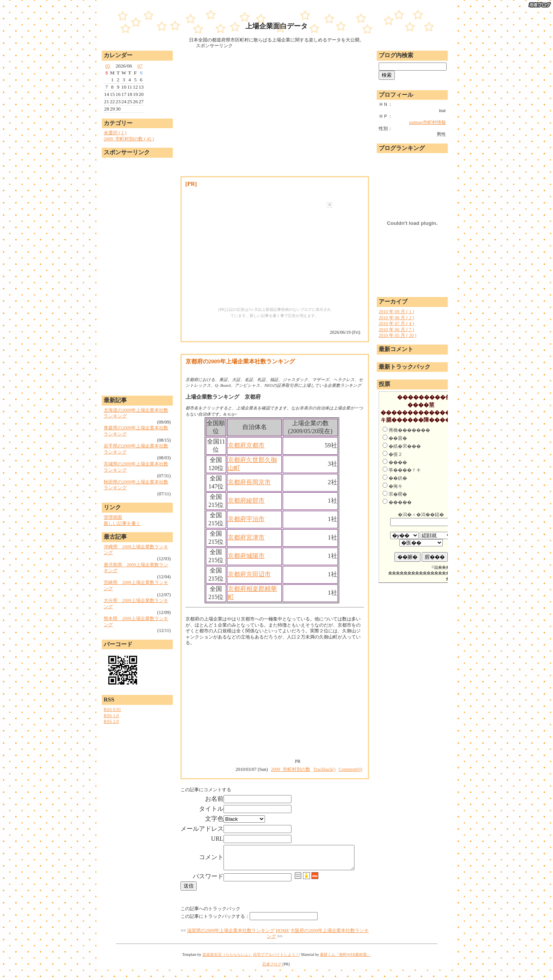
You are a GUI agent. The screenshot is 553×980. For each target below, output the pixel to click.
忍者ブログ (272, 977)
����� (400, 502)
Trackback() (325, 769)
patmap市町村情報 (427, 122)
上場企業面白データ (276, 26)
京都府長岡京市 (249, 482)
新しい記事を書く (122, 523)
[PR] (191, 184)
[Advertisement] (137, 275)
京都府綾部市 (246, 501)
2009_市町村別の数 (291, 769)
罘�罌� (398, 494)
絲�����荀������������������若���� (425, 573)
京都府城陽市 (246, 556)
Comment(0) (350, 769)
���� (398, 462)
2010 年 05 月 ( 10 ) (397, 335)
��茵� (398, 438)
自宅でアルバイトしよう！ (276, 967)
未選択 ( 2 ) (115, 133)
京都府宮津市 (246, 537)
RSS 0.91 (112, 709)
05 (108, 66)
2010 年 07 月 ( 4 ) (396, 323)
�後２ (396, 454)
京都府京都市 (246, 445)
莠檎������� (409, 430)
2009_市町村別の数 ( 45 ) (129, 139)
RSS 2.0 (111, 721)
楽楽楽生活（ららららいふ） (227, 967)
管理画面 (113, 517)
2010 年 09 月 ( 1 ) (396, 312)
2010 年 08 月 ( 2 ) (396, 318)
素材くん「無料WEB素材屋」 (345, 967)
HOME (282, 943)
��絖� (398, 478)
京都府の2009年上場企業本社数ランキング (240, 361)
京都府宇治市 (246, 519)
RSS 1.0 (111, 716)
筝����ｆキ (405, 470)
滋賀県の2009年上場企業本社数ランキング (231, 943)
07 (140, 66)
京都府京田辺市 (249, 574)
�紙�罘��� (405, 446)
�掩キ (396, 486)
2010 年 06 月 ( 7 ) (396, 330)
